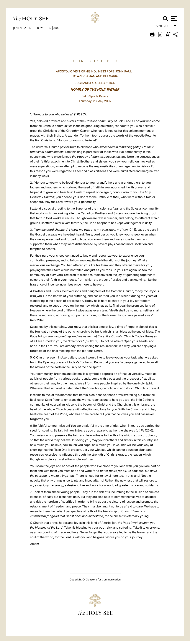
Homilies (44, 28)
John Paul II (24, 28)
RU (117, 61)
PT (109, 61)
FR (96, 61)
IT (102, 61)
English (163, 27)
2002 (56, 28)
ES (89, 61)
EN (81, 61)
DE (74, 61)
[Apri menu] (173, 19)
